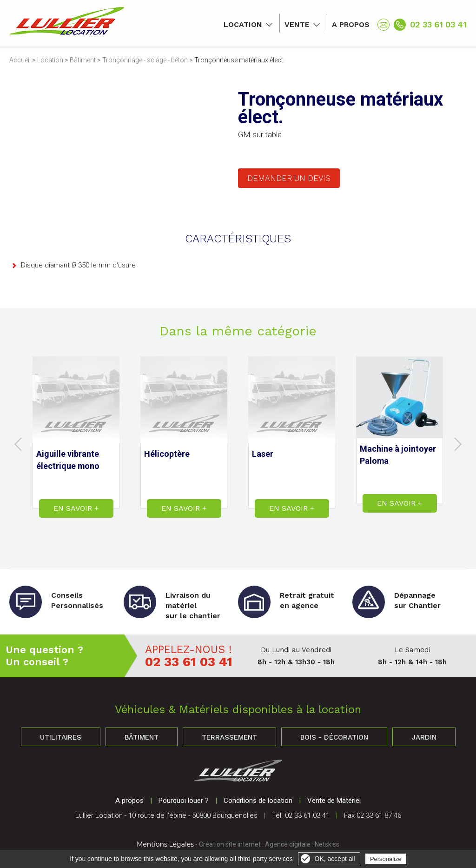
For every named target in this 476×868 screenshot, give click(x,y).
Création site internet (230, 844)
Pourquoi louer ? (184, 801)
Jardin (424, 737)
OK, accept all (335, 859)
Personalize (386, 859)
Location (243, 24)
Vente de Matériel (334, 801)
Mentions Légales (165, 844)
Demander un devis (289, 178)
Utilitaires (61, 737)
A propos (351, 24)
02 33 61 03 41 (438, 24)
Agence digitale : (290, 844)
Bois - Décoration (334, 737)
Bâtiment (83, 60)
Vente (297, 24)
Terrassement (229, 737)
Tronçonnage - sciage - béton (145, 60)
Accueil (20, 60)
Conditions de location (258, 801)
